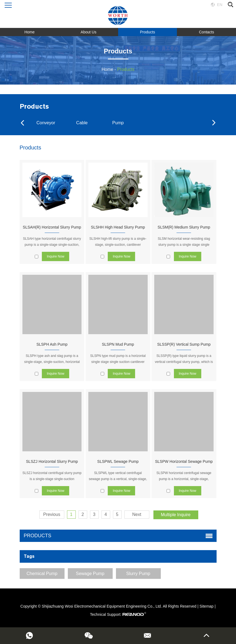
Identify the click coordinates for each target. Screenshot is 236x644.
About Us (89, 32)
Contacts (207, 32)
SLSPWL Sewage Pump (118, 461)
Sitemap (207, 606)
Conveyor (46, 123)
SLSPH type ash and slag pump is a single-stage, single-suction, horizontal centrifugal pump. (52, 362)
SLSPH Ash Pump (52, 344)
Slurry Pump (138, 574)
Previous (52, 514)
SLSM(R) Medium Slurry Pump (184, 227)
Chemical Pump (42, 574)
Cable (82, 123)
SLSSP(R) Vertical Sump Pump (184, 344)
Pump (118, 123)
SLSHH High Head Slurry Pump (118, 227)
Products (148, 32)
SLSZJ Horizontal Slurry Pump (52, 461)
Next (137, 514)
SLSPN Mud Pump (118, 344)
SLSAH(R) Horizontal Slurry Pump (52, 227)
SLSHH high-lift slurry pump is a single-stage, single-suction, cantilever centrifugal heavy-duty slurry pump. (118, 245)
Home (29, 32)
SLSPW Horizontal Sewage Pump (184, 461)
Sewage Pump (90, 574)
